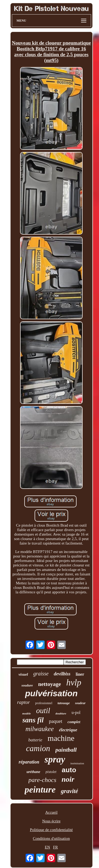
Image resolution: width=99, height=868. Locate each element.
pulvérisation (51, 693)
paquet (56, 721)
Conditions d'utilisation (51, 838)
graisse (41, 674)
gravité (69, 791)
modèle (26, 713)
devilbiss (62, 674)
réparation (29, 762)
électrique (68, 730)
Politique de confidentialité (51, 830)
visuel (23, 674)
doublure (61, 713)
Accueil (51, 812)
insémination (77, 763)
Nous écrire (51, 821)
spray (55, 759)
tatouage (64, 703)
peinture (40, 790)
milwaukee (40, 729)
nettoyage (50, 684)
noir (68, 779)
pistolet (51, 772)
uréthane (33, 772)
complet (74, 722)
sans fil (33, 720)
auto (69, 770)
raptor (24, 702)
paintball (66, 750)
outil (43, 710)
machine (61, 738)
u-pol (76, 712)
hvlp (74, 683)
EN (48, 847)
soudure (27, 685)
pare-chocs (43, 780)
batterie (35, 740)
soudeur (80, 703)
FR (55, 847)
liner (80, 674)
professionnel (44, 703)
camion (38, 748)
